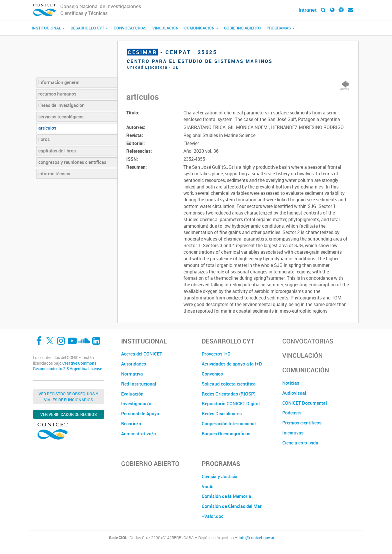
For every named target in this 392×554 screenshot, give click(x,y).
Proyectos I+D (216, 354)
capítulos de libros (57, 151)
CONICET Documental (305, 403)
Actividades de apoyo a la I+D (232, 364)
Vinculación (165, 28)
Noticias (291, 383)
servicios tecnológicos (61, 117)
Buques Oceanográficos (226, 434)
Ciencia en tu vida (300, 443)
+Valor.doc (213, 516)
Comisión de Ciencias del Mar (232, 506)
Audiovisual (294, 393)
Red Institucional (139, 384)
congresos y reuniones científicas (72, 162)
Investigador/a (136, 404)
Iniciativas (293, 433)
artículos (47, 128)
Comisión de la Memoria (226, 496)
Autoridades (134, 364)
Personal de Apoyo (140, 414)
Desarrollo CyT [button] (89, 28)
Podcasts (292, 413)
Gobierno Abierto (242, 28)
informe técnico (54, 174)
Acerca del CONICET (142, 354)
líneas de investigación (61, 105)
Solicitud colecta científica (229, 384)
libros (44, 139)
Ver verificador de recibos (69, 414)
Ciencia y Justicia (220, 476)
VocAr (208, 487)
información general (59, 82)
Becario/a (131, 424)
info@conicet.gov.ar (257, 538)
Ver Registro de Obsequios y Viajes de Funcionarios (68, 397)
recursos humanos (57, 94)
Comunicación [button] (201, 28)
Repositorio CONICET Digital (231, 404)
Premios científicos (302, 423)
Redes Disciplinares (222, 414)
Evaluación (132, 394)
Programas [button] (281, 28)
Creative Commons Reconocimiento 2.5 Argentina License (68, 366)
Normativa (132, 374)
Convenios (212, 374)
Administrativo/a (139, 434)
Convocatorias (130, 28)
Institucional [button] (48, 28)
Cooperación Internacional (229, 424)
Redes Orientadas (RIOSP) (229, 394)
